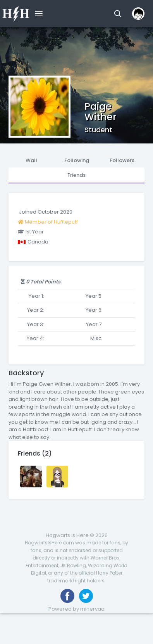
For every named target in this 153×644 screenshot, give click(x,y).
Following (77, 160)
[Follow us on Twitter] (86, 596)
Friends (76, 175)
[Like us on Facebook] (67, 596)
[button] (118, 14)
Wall (31, 160)
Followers (122, 160)
